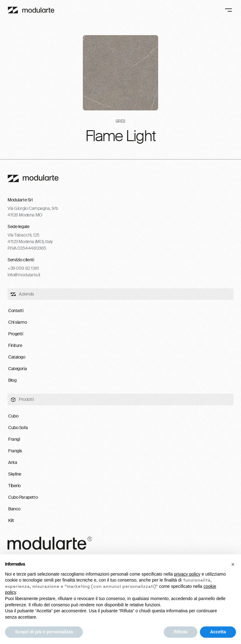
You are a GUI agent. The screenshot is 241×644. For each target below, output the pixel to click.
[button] (233, 564)
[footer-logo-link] (33, 178)
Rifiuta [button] (181, 632)
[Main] (31, 10)
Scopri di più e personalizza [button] (44, 632)
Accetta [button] (218, 632)
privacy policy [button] (187, 574)
